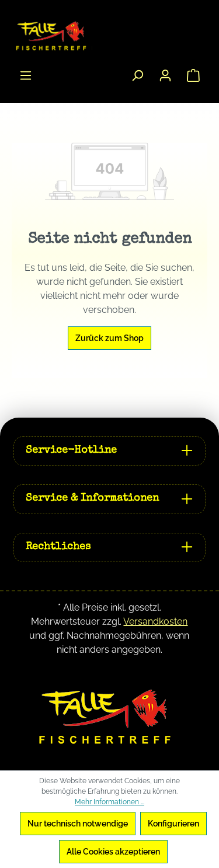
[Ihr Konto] (165, 75)
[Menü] (26, 75)
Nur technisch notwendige (78, 824)
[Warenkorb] (193, 75)
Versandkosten (155, 621)
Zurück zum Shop (109, 338)
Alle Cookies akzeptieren (113, 852)
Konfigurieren (173, 824)
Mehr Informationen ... (109, 802)
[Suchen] (137, 75)
